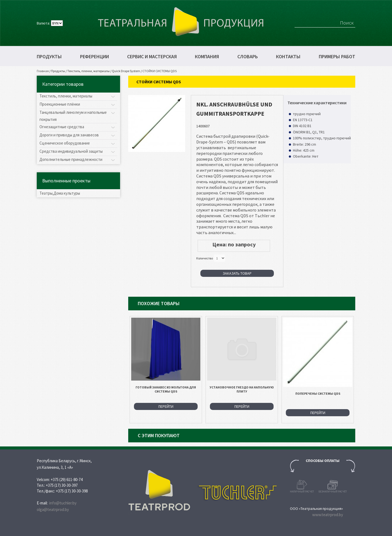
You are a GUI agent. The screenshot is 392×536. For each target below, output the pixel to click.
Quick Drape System (126, 71)
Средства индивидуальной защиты (71, 151)
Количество (205, 258)
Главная (43, 71)
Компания (207, 57)
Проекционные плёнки (60, 104)
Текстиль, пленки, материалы (88, 71)
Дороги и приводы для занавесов (69, 135)
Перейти (166, 406)
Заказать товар (237, 273)
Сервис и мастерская (152, 57)
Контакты (288, 57)
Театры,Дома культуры (60, 193)
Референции (94, 57)
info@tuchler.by (63, 503)
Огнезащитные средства (62, 127)
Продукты (49, 57)
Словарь (248, 57)
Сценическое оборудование (65, 143)
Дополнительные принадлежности (71, 159)
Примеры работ (337, 57)
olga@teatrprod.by (53, 509)
